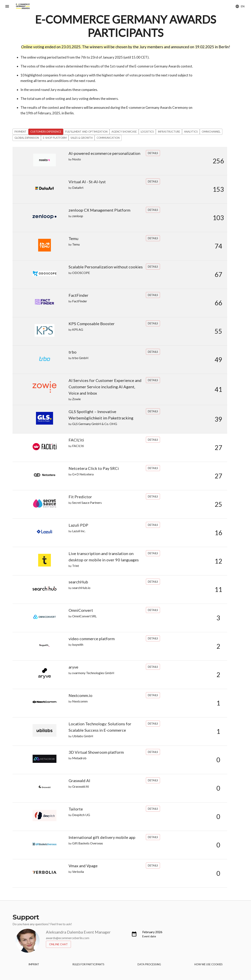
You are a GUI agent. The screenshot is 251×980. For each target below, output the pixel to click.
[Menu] (7, 6)
